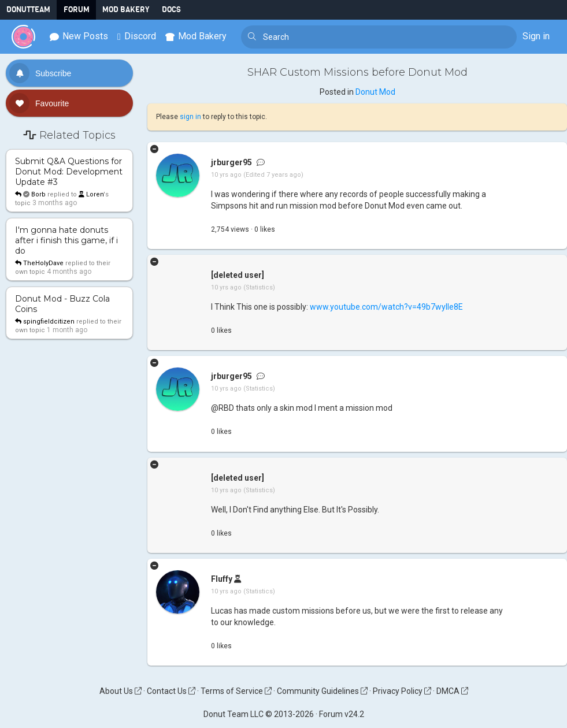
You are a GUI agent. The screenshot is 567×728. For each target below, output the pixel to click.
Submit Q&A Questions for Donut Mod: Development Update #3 (69, 172)
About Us (121, 691)
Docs (171, 10)
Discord (137, 36)
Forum (77, 10)
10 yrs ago (226, 175)
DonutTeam (28, 10)
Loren (91, 194)
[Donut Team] (23, 37)
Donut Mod (375, 92)
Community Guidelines (322, 691)
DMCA (452, 691)
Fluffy (222, 579)
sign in (190, 117)
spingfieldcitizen (49, 322)
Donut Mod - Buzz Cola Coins (62, 304)
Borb (38, 194)
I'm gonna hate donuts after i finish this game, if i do (66, 240)
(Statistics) (259, 287)
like (265, 229)
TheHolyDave (43, 263)
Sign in (536, 36)
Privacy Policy (402, 691)
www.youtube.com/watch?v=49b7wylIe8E (386, 307)
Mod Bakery (126, 10)
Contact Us (171, 691)
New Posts (79, 36)
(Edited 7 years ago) (273, 175)
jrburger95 (231, 162)
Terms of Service (236, 691)
